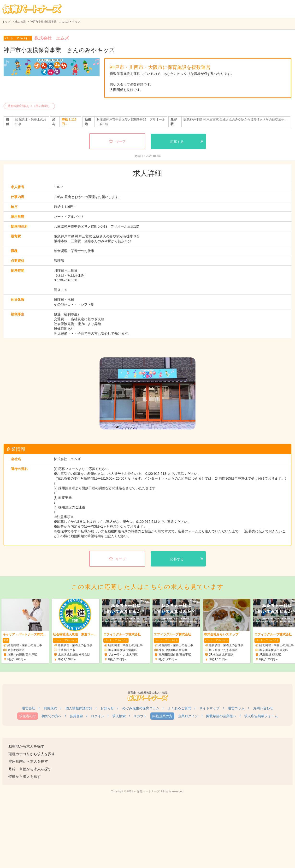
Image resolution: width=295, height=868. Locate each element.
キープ (121, 141)
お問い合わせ (263, 708)
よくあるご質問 (179, 708)
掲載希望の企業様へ (221, 716)
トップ (6, 22)
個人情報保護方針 (79, 708)
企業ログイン (188, 716)
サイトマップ (209, 708)
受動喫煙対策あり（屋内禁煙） (29, 106)
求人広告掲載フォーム (261, 716)
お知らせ (107, 708)
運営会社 (29, 708)
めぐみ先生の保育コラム (141, 708)
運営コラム (236, 708)
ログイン (98, 716)
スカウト (140, 716)
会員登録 (76, 716)
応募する (177, 142)
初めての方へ (52, 716)
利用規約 (50, 708)
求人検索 (20, 22)
